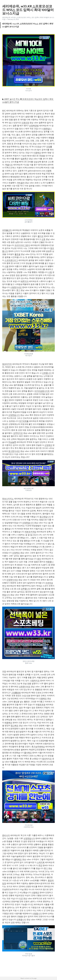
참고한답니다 (45, 517)
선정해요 (48, 445)
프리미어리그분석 (22, 245)
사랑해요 (35, 893)
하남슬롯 (12, 442)
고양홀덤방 (16, 693)
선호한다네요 (25, 687)
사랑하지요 (35, 681)
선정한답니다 (14, 415)
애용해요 (8, 723)
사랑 (50, 272)
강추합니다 (26, 589)
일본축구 (25, 159)
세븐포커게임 (30, 532)
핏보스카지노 (8, 499)
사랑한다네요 (16, 287)
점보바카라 (7, 364)
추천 (40, 865)
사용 (6, 266)
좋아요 (41, 117)
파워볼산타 (7, 230)
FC (31, 144)
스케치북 (41, 862)
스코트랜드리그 (11, 260)
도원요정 (25, 123)
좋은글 (17, 254)
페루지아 (25, 281)
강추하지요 (18, 433)
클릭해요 (18, 859)
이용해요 (37, 153)
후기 (18, 290)
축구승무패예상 (38, 747)
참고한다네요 (14, 451)
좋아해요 (28, 753)
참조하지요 (47, 759)
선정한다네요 (12, 580)
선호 (43, 239)
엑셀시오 (9, 165)
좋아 (6, 400)
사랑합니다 (37, 914)
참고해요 (15, 726)
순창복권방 (34, 126)
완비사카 (6, 835)
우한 (4, 672)
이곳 (21, 899)
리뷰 (28, 696)
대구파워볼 (24, 421)
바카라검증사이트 (42, 391)
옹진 (39, 559)
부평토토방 (41, 705)
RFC (4, 111)
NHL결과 (21, 183)
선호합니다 (47, 373)
